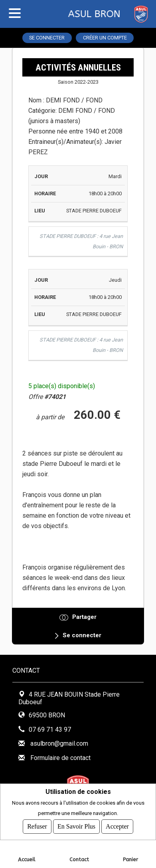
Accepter (117, 826)
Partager (84, 617)
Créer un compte (105, 38)
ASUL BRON (70, 14)
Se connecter (47, 38)
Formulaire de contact (60, 758)
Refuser (37, 826)
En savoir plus (76, 826)
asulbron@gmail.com (59, 743)
